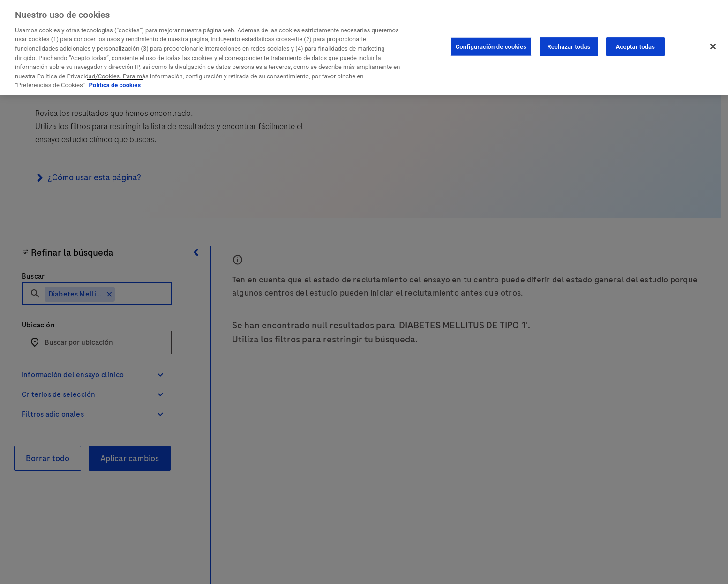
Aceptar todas (635, 46)
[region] (364, 47)
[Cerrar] (713, 46)
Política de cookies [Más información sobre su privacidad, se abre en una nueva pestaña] (115, 85)
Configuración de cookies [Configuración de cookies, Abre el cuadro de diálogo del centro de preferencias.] (491, 46)
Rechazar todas (569, 46)
